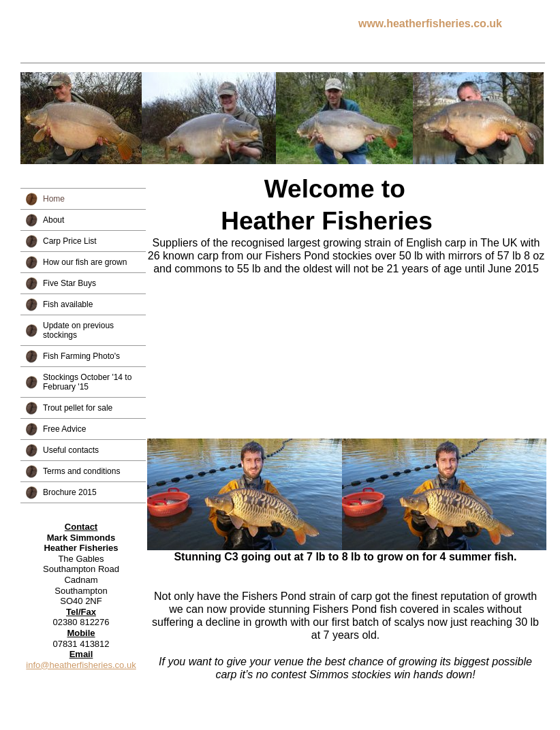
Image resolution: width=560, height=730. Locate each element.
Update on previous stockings (78, 330)
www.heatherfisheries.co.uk (430, 23)
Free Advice (64, 429)
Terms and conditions (81, 471)
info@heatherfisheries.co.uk (81, 665)
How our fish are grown (85, 262)
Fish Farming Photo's (81, 356)
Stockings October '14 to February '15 (87, 382)
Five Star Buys (69, 283)
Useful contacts (71, 450)
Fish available (68, 304)
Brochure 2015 (70, 492)
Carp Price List (70, 241)
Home (54, 199)
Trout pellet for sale (78, 408)
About (53, 220)
